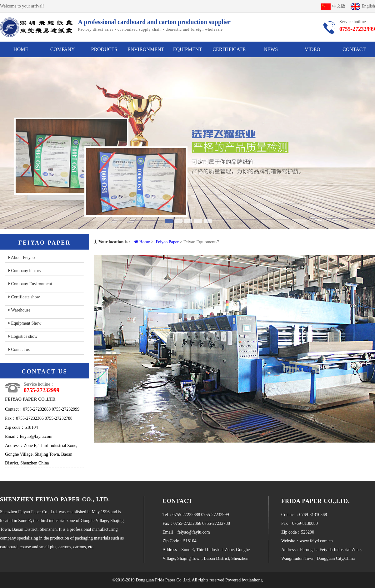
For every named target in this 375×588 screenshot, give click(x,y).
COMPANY (63, 49)
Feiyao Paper (167, 242)
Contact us (19, 350)
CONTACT (354, 49)
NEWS (271, 49)
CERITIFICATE (229, 49)
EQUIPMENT (187, 49)
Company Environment (30, 284)
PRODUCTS (104, 49)
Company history (25, 271)
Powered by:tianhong (244, 580)
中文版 (333, 6)
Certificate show (24, 297)
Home (142, 242)
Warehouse (19, 310)
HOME (21, 49)
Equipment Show (25, 323)
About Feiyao (22, 258)
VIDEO (312, 49)
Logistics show (23, 336)
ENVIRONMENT (146, 49)
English (363, 6)
